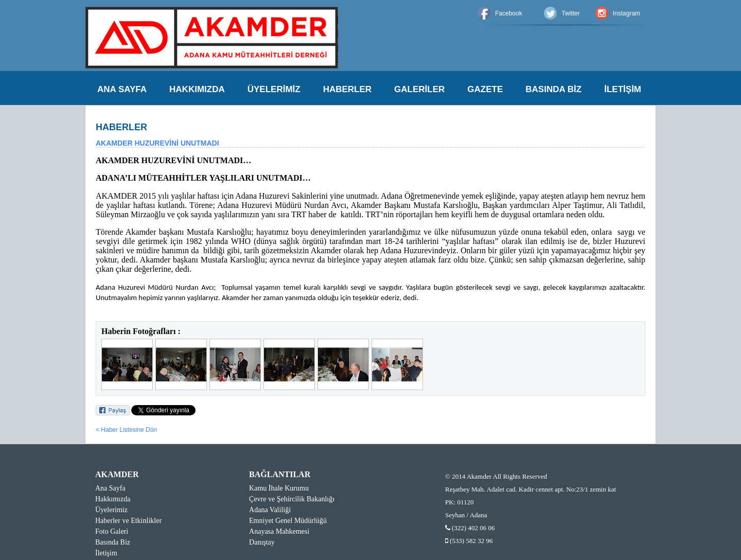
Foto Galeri (112, 531)
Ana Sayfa (110, 488)
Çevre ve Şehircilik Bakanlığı (292, 499)
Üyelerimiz (111, 510)
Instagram (627, 13)
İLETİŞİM (623, 89)
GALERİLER (419, 89)
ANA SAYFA (122, 89)
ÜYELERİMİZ (274, 89)
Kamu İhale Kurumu (279, 488)
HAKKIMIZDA (197, 89)
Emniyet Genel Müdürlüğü (288, 521)
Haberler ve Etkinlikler (128, 521)
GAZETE (485, 89)
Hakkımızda (113, 499)
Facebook (509, 13)
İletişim (106, 553)
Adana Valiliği (270, 510)
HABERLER (347, 89)
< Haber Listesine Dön (126, 430)
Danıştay (262, 542)
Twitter (570, 13)
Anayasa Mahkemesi (279, 531)
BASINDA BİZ (553, 89)
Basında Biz (113, 542)
